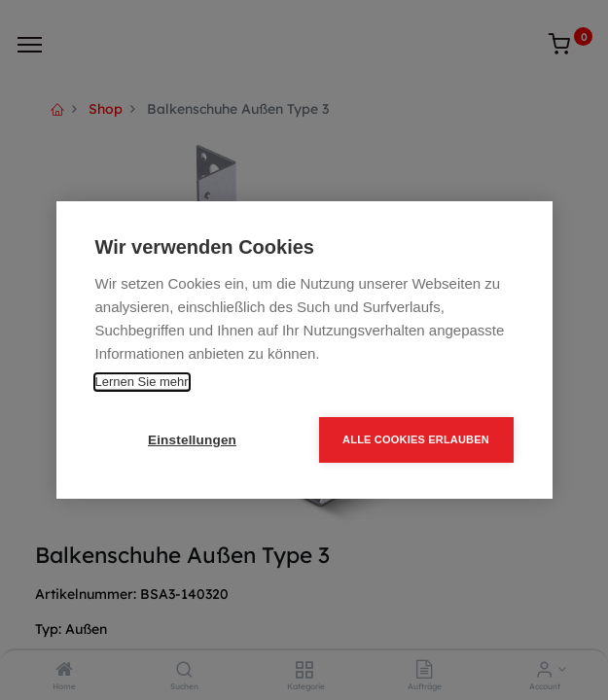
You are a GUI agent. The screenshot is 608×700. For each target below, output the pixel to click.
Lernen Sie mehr (142, 382)
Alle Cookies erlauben (416, 439)
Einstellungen (192, 440)
